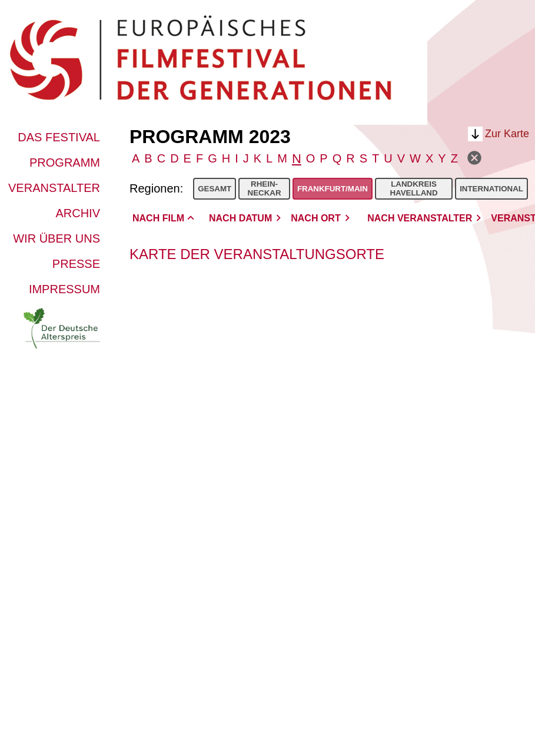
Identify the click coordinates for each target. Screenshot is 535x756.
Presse (76, 264)
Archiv (78, 213)
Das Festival (59, 137)
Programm (65, 163)
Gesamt (215, 189)
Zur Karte (507, 134)
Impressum (64, 289)
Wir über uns (57, 238)
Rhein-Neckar (265, 188)
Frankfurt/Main (333, 189)
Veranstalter (54, 188)
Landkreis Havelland (413, 188)
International (491, 189)
